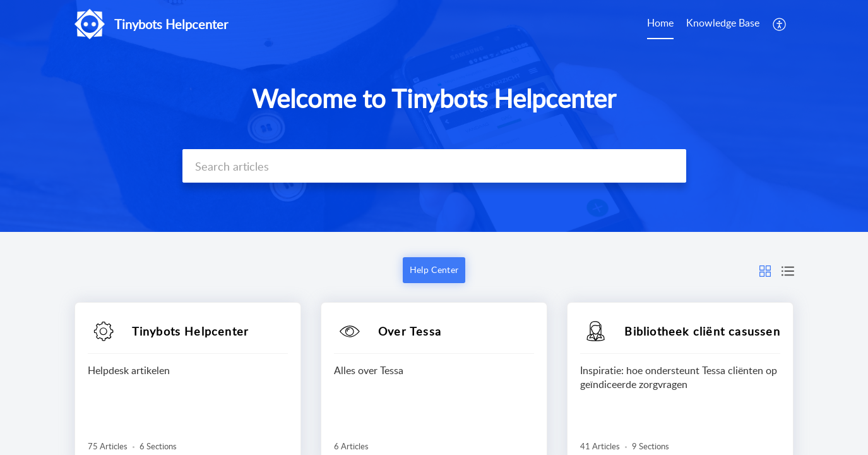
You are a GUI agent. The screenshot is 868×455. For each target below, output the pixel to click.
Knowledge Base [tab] (723, 23)
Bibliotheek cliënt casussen (702, 331)
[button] (780, 24)
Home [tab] (660, 23)
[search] (434, 166)
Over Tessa (410, 331)
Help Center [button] (434, 270)
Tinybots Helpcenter (191, 331)
